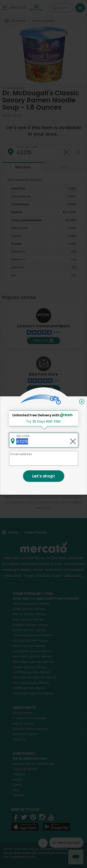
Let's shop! (44, 476)
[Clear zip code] (73, 440)
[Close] (82, 402)
